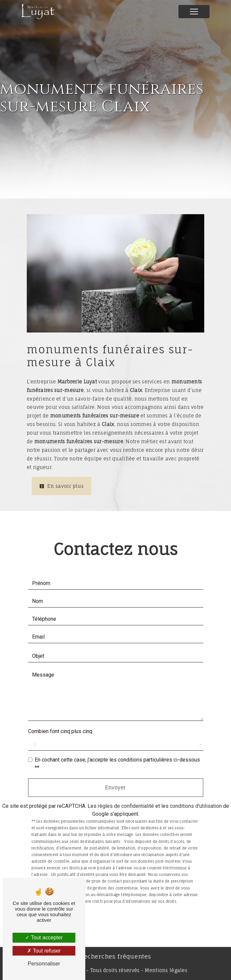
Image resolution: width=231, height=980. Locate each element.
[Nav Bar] (194, 12)
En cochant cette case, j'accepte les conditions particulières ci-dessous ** (117, 764)
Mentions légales (165, 970)
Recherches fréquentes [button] (116, 956)
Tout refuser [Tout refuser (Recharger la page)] (44, 951)
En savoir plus (61, 486)
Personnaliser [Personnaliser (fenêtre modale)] (44, 964)
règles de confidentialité (126, 806)
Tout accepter (44, 938)
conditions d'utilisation (196, 806)
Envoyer (115, 787)
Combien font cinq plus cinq (60, 731)
